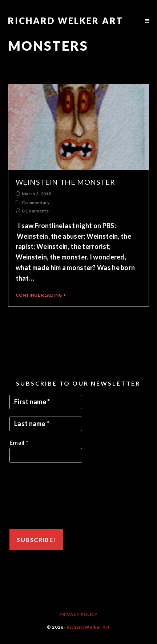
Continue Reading (41, 295)
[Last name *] (46, 424)
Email (19, 442)
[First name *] (46, 402)
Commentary (36, 202)
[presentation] (39, 496)
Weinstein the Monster (65, 182)
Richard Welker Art (66, 21)
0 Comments (35, 211)
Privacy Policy (78, 614)
